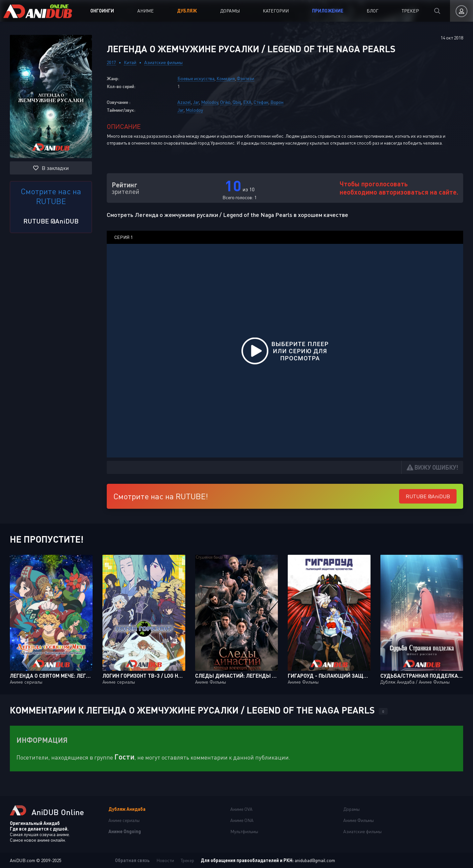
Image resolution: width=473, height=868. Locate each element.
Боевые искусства (196, 78)
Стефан (261, 102)
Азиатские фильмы (163, 62)
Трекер (410, 11)
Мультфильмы (244, 831)
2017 (111, 62)
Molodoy (210, 102)
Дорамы (230, 11)
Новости (165, 860)
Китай (130, 62)
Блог (372, 11)
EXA (247, 102)
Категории (276, 11)
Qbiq (237, 102)
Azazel (184, 102)
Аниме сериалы (124, 820)
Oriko (225, 102)
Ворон (277, 102)
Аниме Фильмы (359, 820)
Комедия (226, 78)
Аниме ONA (242, 820)
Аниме (146, 11)
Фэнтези (246, 78)
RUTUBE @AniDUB (51, 221)
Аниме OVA (241, 809)
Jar (196, 102)
